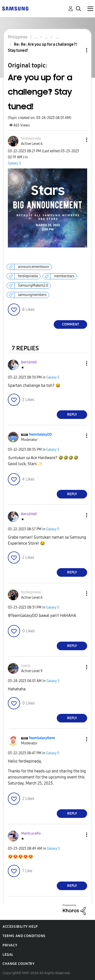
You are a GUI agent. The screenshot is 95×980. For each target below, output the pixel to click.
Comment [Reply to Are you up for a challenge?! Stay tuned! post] (71, 324)
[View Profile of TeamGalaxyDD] (40, 434)
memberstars (64, 276)
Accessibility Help (20, 927)
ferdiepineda (28, 276)
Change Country (18, 964)
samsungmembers (32, 295)
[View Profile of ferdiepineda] (31, 139)
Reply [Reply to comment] (72, 414)
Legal (8, 955)
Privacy (10, 945)
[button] (78, 140)
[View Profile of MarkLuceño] (31, 833)
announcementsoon (34, 267)
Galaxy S (14, 163)
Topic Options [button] (78, 50)
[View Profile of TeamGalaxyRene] (42, 738)
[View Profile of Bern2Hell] (29, 362)
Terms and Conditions (24, 936)
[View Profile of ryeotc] (26, 666)
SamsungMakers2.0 (33, 285)
